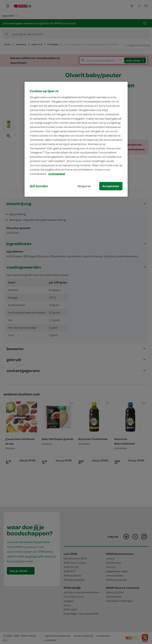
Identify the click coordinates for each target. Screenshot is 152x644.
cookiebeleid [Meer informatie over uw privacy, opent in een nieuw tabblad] (57, 174)
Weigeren (84, 186)
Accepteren (111, 186)
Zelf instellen (39, 186)
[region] (76, 139)
